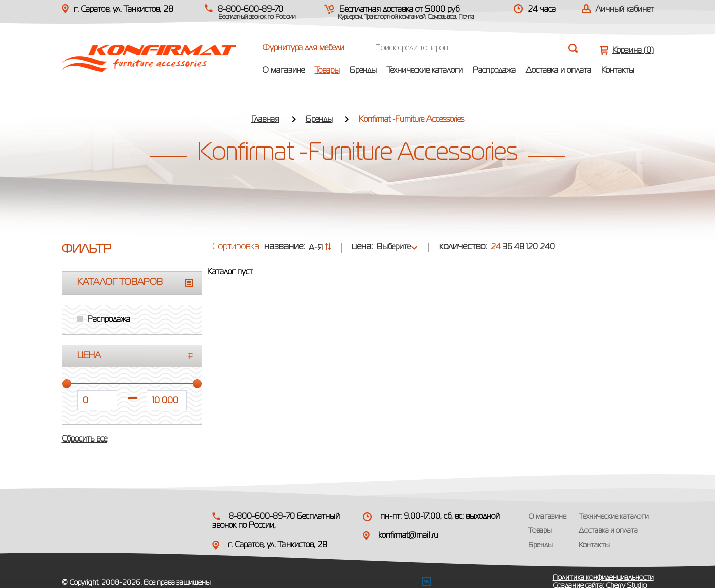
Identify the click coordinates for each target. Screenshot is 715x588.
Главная (265, 120)
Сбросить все (85, 439)
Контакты (618, 71)
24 (496, 247)
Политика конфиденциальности (603, 578)
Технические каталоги (425, 71)
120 (532, 247)
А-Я (320, 248)
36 (508, 247)
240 (547, 247)
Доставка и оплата (558, 71)
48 (519, 247)
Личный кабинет (625, 10)
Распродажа (494, 71)
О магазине (283, 71)
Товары (327, 71)
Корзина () (633, 51)
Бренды (363, 71)
